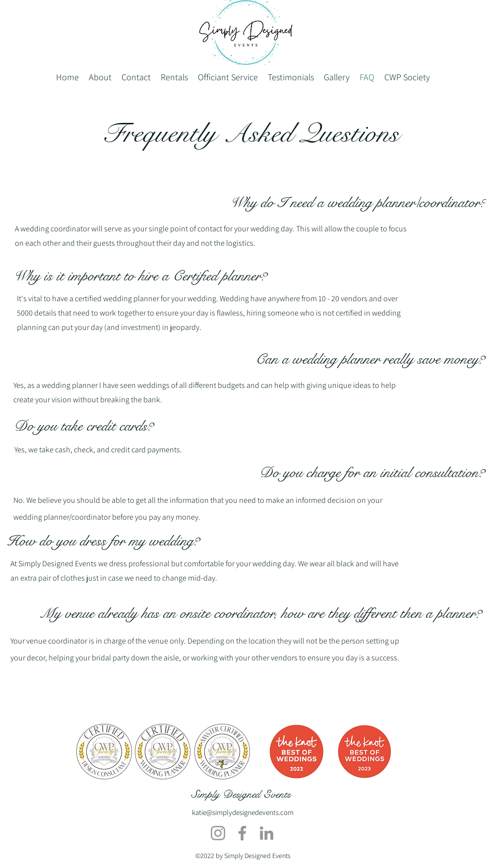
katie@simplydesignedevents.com (243, 812)
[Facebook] (242, 833)
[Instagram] (218, 833)
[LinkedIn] (267, 833)
